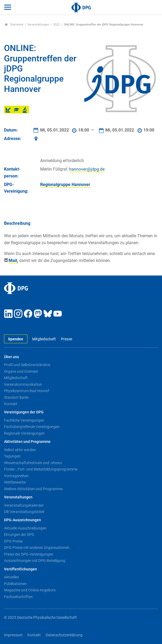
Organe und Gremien (21, 371)
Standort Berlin (16, 397)
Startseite (14, 25)
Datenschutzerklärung (64, 635)
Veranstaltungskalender (24, 505)
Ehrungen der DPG (19, 535)
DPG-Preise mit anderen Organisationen (37, 548)
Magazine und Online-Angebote (30, 590)
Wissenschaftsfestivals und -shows (33, 463)
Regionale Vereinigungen (24, 433)
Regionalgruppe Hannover (65, 185)
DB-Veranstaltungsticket (24, 512)
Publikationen (15, 584)
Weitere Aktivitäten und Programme (33, 489)
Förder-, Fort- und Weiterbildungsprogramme (41, 469)
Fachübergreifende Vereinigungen (32, 427)
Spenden (16, 339)
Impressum (13, 635)
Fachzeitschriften (18, 597)
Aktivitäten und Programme (27, 442)
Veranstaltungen (38, 25)
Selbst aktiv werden (20, 450)
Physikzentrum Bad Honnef (27, 391)
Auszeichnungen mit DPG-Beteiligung (35, 561)
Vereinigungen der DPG (24, 412)
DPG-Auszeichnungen (22, 520)
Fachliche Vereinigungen (24, 420)
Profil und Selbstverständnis (27, 365)
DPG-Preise (13, 541)
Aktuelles (11, 577)
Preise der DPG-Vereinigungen (29, 554)
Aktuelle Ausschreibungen (25, 528)
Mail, (13, 260)
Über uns (11, 357)
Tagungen (12, 456)
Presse (67, 339)
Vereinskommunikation (23, 384)
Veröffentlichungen (20, 569)
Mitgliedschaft (44, 339)
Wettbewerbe (15, 482)
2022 (56, 25)
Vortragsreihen (16, 476)
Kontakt (11, 404)
